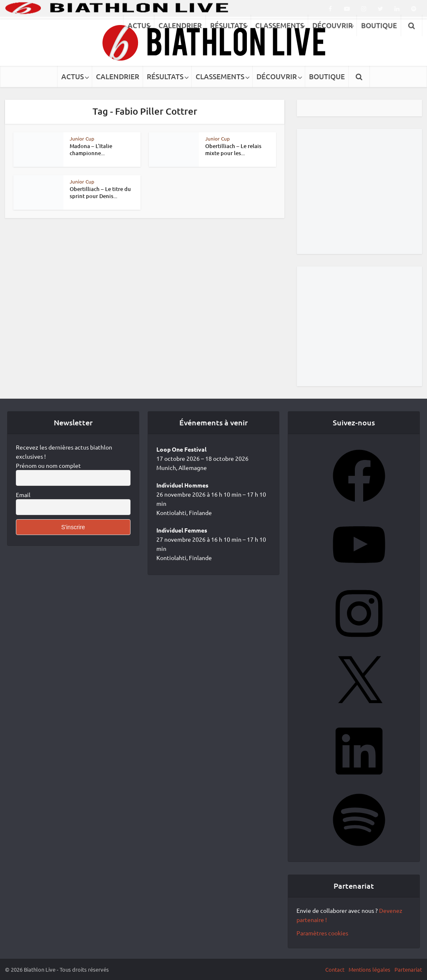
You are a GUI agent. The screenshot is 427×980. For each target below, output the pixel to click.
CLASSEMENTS (220, 77)
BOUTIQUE (327, 77)
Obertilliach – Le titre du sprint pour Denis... (100, 192)
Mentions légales (369, 969)
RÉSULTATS (165, 77)
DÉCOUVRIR (277, 77)
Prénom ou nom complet (48, 465)
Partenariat (408, 969)
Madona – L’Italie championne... (91, 150)
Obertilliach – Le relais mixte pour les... (233, 150)
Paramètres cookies (322, 933)
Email (23, 495)
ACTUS (73, 77)
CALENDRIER (118, 77)
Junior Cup (82, 138)
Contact (335, 969)
